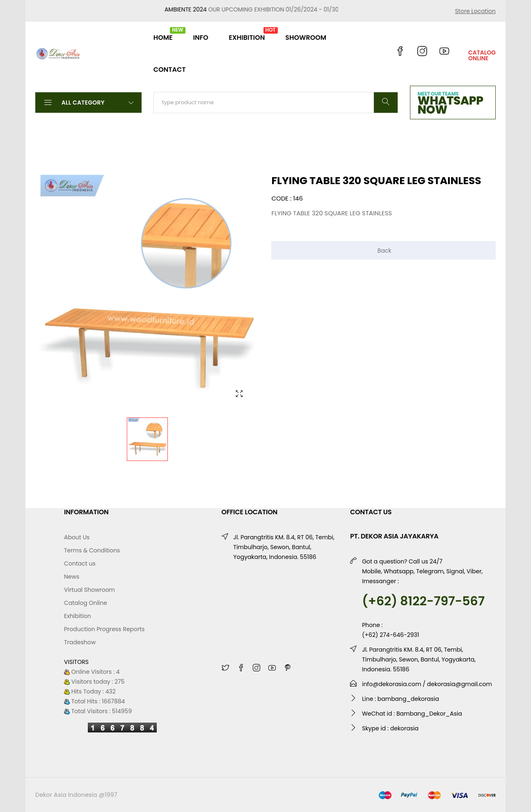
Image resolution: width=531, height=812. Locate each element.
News (72, 577)
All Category (88, 102)
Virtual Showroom (89, 590)
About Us (77, 537)
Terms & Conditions (92, 550)
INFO (200, 38)
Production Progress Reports (104, 629)
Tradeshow (80, 642)
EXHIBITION (247, 34)
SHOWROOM (306, 38)
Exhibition (78, 616)
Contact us (80, 563)
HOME (163, 34)
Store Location (475, 11)
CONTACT (170, 70)
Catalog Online (86, 603)
